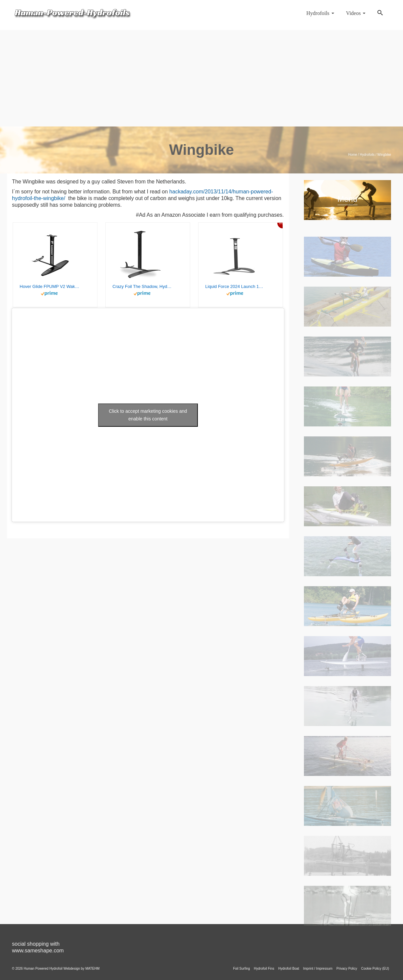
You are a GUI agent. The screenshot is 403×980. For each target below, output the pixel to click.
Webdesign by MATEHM (82, 969)
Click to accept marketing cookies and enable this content (148, 415)
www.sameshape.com (38, 951)
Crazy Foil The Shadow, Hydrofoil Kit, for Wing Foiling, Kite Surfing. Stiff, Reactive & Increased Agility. (142, 286)
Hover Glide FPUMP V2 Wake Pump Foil (50, 286)
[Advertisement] (201, 77)
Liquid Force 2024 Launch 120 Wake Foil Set (235, 286)
